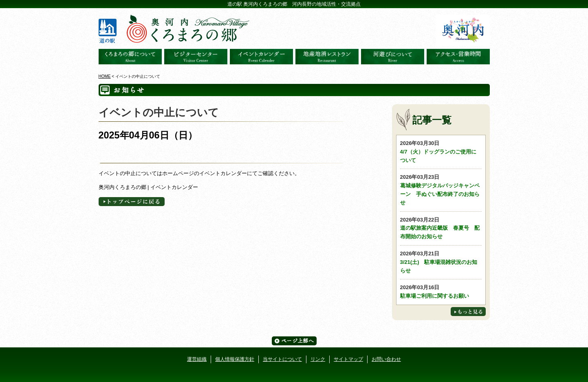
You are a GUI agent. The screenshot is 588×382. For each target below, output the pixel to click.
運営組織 (197, 359)
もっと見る (468, 312)
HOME (105, 76)
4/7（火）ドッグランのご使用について (441, 151)
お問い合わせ (386, 359)
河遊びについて (393, 57)
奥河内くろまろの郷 (130, 57)
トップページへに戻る (132, 202)
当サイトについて (282, 359)
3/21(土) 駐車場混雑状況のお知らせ (441, 262)
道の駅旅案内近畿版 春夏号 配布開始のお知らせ (441, 228)
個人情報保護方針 (235, 359)
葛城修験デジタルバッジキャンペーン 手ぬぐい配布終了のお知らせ (441, 189)
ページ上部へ (294, 341)
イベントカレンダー (261, 57)
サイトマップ (348, 359)
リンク (318, 359)
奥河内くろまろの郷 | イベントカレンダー (149, 187)
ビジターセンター (196, 57)
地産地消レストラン (327, 57)
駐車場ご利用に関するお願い (441, 291)
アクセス (458, 57)
